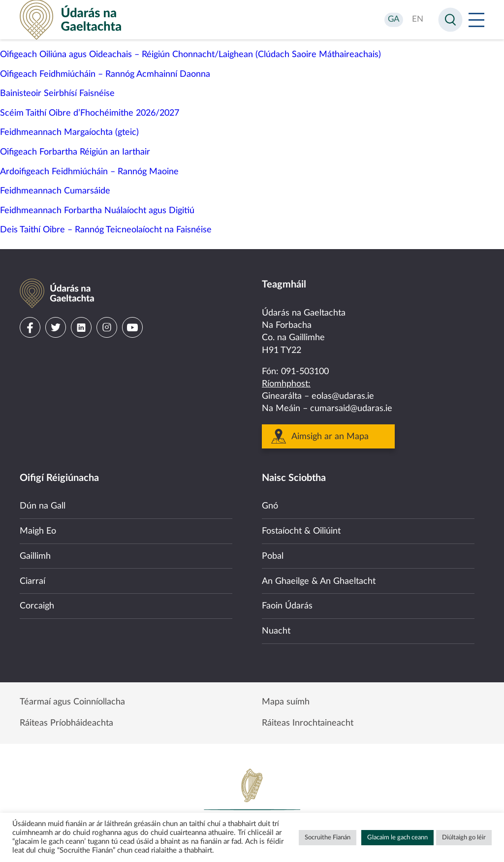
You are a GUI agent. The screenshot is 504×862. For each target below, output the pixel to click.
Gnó (270, 504)
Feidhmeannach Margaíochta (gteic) (69, 132)
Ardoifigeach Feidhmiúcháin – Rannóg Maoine (89, 172)
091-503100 (305, 369)
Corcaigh (37, 605)
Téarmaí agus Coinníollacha (72, 702)
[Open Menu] (476, 20)
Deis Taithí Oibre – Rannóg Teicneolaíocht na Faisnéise (106, 230)
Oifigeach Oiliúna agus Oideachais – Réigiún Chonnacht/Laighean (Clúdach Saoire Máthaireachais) (190, 55)
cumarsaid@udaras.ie (351, 406)
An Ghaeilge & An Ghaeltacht (319, 579)
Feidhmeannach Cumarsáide (55, 191)
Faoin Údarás (287, 605)
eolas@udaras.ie (343, 394)
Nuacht (276, 630)
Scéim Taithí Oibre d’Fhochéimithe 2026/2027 (90, 113)
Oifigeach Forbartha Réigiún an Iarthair (75, 152)
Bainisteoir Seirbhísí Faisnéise (57, 94)
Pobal (273, 554)
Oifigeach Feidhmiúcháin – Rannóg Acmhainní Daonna (105, 74)
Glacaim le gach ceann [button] (397, 838)
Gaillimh (35, 554)
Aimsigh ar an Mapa (330, 434)
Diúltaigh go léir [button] (464, 838)
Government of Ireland (252, 801)
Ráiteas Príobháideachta (66, 723)
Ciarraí (32, 579)
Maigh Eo (38, 529)
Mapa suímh (286, 702)
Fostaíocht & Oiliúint (301, 529)
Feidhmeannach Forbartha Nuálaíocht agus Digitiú (97, 211)
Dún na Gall (43, 504)
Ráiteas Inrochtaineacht (308, 723)
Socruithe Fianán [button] (328, 838)
